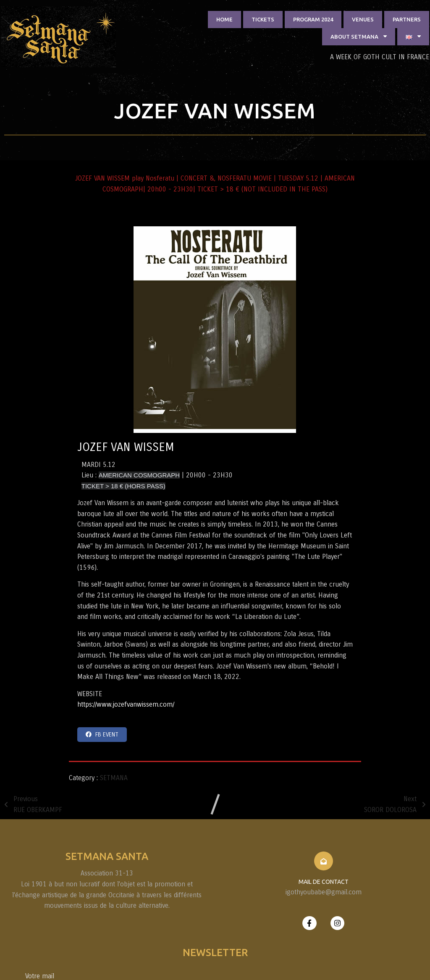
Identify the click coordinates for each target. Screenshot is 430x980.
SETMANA (114, 747)
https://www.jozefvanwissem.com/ (268, 674)
